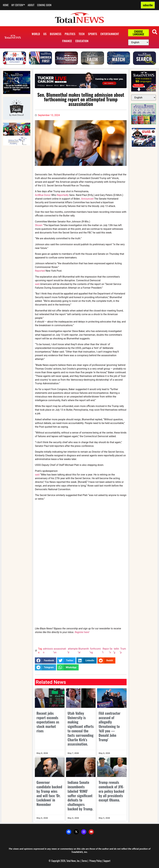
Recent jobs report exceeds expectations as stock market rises (48, 722)
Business (56, 34)
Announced (87, 199)
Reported (40, 271)
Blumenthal (84, 651)
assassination (60, 651)
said (37, 284)
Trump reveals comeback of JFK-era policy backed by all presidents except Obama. (111, 791)
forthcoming (95, 651)
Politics (70, 34)
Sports (93, 34)
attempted (73, 651)
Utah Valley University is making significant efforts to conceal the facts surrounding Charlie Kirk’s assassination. (81, 729)
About (31, 5)
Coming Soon (44, 5)
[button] (155, 32)
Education (82, 41)
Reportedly (63, 195)
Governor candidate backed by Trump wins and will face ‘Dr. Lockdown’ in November (49, 793)
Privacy (93, 861)
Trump (123, 651)
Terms (84, 861)
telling (116, 651)
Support (107, 861)
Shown (39, 225)
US (45, 34)
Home (6, 5)
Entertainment (110, 34)
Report (106, 651)
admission (48, 651)
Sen (111, 651)
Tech (82, 34)
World (36, 34)
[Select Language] (138, 42)
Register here (82, 632)
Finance (67, 41)
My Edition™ (18, 5)
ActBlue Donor (43, 195)
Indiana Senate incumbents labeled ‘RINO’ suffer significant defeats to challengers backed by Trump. (80, 795)
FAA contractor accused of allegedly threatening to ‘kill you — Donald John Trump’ (110, 726)
